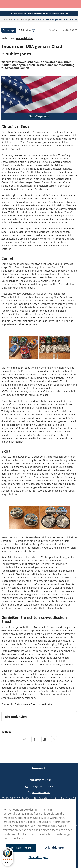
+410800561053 (41, 792)
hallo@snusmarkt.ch (41, 787)
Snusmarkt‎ (8, 19)
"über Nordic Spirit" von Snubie (34, 704)
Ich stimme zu (21, 848)
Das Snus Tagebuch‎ (25, 19)
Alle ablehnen (55, 848)
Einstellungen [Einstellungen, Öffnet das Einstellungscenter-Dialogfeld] (38, 857)
